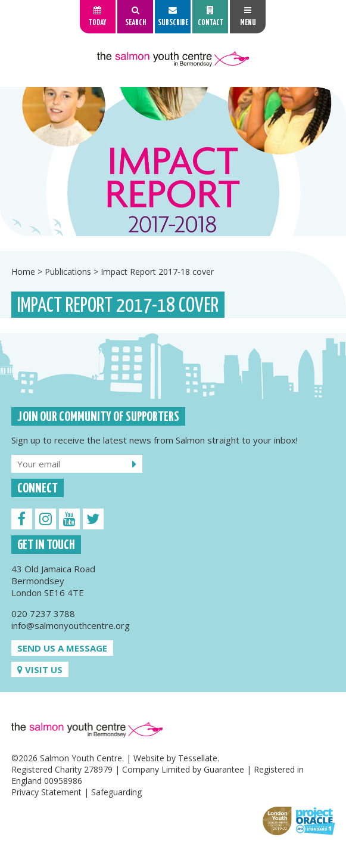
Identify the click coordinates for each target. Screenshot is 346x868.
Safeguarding (116, 792)
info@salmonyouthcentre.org (71, 625)
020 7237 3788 (43, 613)
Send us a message (62, 648)
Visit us (40, 669)
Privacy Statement (46, 792)
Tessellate (198, 758)
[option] (173, 162)
